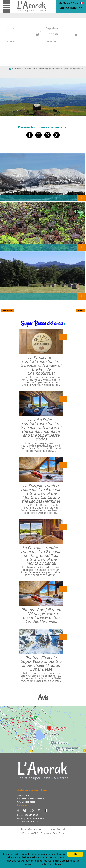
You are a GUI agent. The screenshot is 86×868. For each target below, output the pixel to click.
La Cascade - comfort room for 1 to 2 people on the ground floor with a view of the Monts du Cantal (41, 555)
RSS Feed (61, 829)
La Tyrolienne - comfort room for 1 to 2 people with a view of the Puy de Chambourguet (41, 365)
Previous (8, 310)
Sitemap (38, 829)
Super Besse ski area (42, 323)
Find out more (55, 864)
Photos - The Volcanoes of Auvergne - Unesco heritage (52, 69)
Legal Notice (27, 829)
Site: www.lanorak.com (28, 821)
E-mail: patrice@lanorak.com (31, 818)
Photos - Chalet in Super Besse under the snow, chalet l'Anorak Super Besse (41, 663)
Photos (17, 69)
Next (80, 310)
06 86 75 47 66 (68, 3)
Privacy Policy (49, 829)
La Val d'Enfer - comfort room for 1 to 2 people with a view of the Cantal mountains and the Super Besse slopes (41, 429)
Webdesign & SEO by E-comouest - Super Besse (43, 833)
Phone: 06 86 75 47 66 (28, 815)
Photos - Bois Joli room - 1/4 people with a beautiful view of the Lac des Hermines (41, 615)
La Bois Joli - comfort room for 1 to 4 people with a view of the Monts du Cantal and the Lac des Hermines (41, 493)
